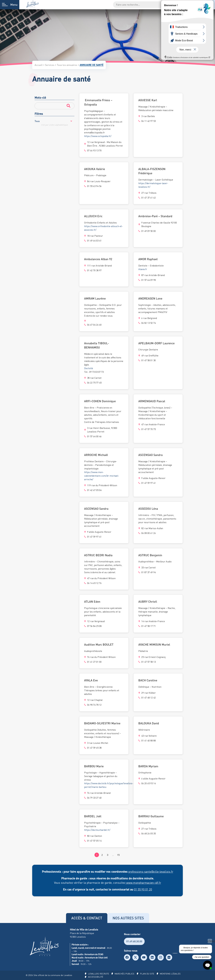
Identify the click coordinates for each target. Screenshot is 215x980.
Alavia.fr (143, 269)
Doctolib (89, 368)
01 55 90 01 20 (143, 889)
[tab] (87, 918)
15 (118, 855)
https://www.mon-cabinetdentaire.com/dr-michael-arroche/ (104, 476)
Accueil (39, 65)
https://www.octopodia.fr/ (98, 136)
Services (50, 65)
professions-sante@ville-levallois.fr (151, 872)
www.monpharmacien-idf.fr (143, 883)
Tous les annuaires (67, 65)
